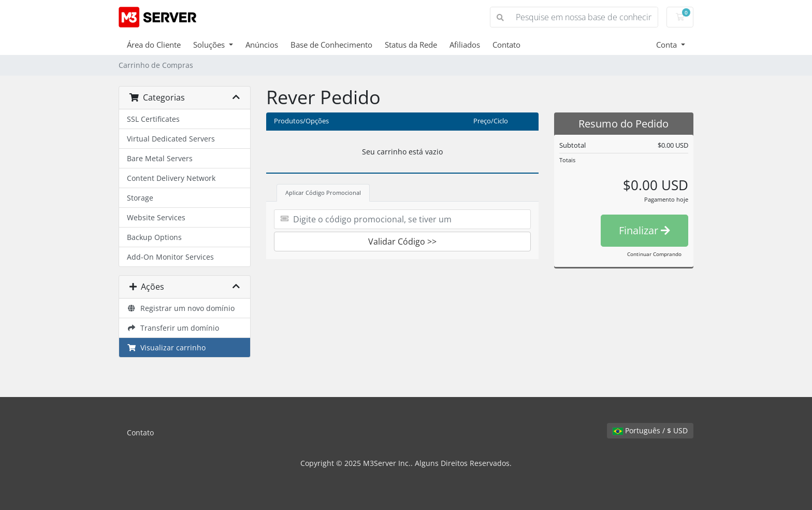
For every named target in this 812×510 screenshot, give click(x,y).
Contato (506, 45)
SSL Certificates (153, 119)
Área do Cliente (154, 45)
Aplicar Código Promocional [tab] (323, 193)
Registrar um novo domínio (181, 308)
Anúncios (262, 45)
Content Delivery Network (171, 178)
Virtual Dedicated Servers (171, 139)
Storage (140, 198)
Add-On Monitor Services (170, 257)
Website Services (156, 217)
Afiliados (465, 45)
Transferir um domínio (173, 328)
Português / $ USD (650, 430)
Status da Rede (411, 45)
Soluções (210, 45)
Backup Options (154, 237)
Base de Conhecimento (331, 45)
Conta (668, 45)
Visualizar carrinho (166, 348)
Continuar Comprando (654, 254)
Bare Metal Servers (160, 158)
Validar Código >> (402, 242)
